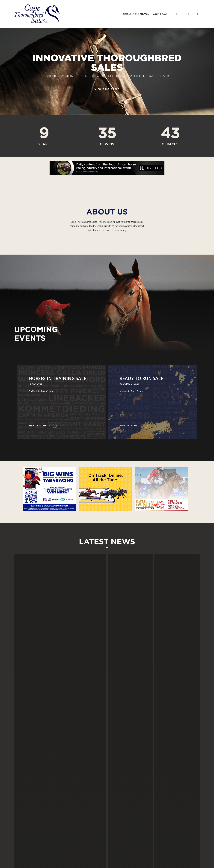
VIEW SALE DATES (107, 89)
